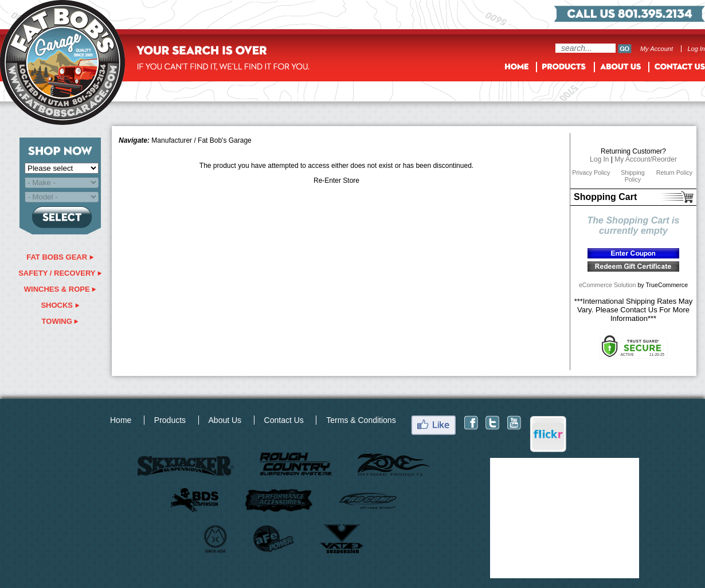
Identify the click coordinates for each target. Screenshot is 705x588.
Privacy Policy (591, 173)
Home (121, 420)
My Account (657, 49)
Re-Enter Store (336, 181)
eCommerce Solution (608, 285)
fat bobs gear (60, 257)
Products (170, 420)
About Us (225, 420)
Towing (60, 321)
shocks (60, 305)
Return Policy (674, 173)
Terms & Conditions (361, 420)
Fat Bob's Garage (225, 140)
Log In (696, 49)
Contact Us (284, 420)
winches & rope (60, 289)
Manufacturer (172, 140)
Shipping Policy (632, 176)
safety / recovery (60, 273)
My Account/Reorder (646, 159)
